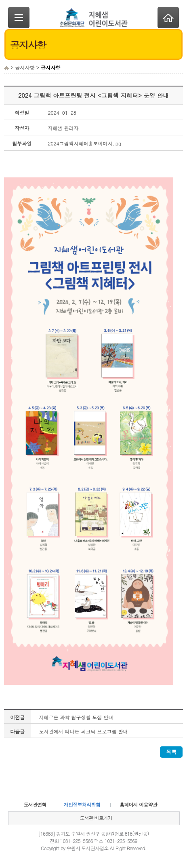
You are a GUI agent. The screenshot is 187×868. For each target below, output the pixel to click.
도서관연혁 (35, 804)
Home (168, 18)
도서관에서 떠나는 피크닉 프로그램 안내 (83, 731)
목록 (171, 752)
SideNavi (19, 18)
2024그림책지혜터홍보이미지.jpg (85, 143)
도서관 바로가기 (96, 818)
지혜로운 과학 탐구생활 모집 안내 (76, 717)
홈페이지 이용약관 (138, 804)
